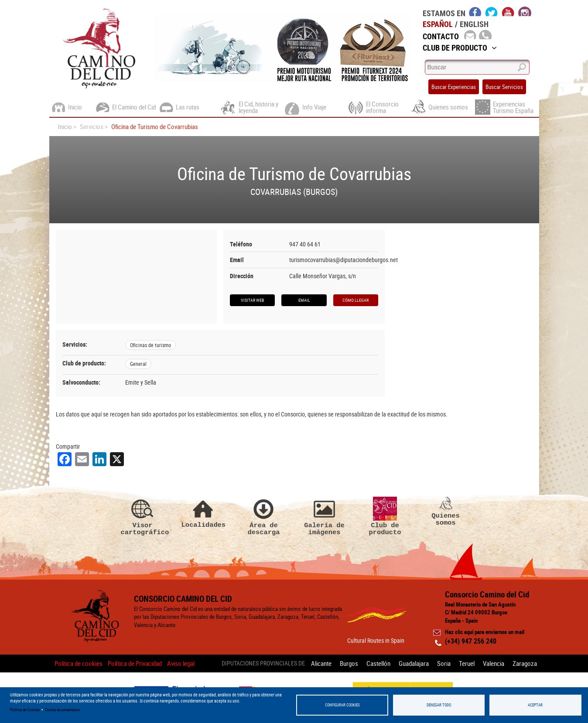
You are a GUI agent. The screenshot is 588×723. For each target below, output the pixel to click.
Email (304, 300)
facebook (475, 11)
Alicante (321, 663)
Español (438, 24)
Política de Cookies (25, 710)
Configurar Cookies (342, 705)
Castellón (378, 663)
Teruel (467, 663)
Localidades (203, 513)
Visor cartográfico (143, 516)
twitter (492, 11)
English (474, 24)
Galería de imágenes (325, 516)
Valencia (494, 663)
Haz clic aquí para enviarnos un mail (485, 632)
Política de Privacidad (135, 663)
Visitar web (252, 300)
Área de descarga (264, 516)
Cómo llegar (356, 300)
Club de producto (385, 516)
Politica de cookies (79, 663)
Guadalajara (414, 663)
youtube (508, 11)
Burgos (349, 663)
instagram (525, 11)
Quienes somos (446, 512)
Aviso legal (181, 663)
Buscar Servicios (504, 87)
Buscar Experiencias (454, 87)
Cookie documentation (62, 710)
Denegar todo (439, 705)
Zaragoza (525, 663)
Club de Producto (460, 48)
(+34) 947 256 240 (471, 641)
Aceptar (535, 705)
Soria (444, 663)
